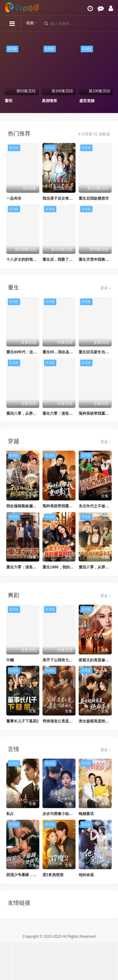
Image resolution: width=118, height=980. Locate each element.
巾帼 (10, 660)
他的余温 (86, 875)
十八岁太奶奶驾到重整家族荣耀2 (34, 259)
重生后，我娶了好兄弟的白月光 (69, 259)
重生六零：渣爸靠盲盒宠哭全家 (69, 413)
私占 (10, 814)
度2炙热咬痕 (53, 875)
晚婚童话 (86, 814)
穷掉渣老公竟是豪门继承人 (65, 721)
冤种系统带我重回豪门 (98, 413)
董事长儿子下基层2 (22, 721)
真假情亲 (49, 101)
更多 (105, 288)
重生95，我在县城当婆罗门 (65, 352)
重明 (8, 101)
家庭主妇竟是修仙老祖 (98, 660)
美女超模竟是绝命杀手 (98, 721)
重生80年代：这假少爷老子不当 (33, 352)
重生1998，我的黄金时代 (64, 567)
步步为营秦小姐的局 (59, 814)
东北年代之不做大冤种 (98, 506)
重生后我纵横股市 (94, 198)
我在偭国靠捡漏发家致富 (27, 506)
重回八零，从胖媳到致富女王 (31, 413)
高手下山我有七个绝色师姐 (65, 660)
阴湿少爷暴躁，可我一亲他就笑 (33, 875)
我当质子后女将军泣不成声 (65, 198)
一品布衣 (14, 198)
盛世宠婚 (87, 101)
